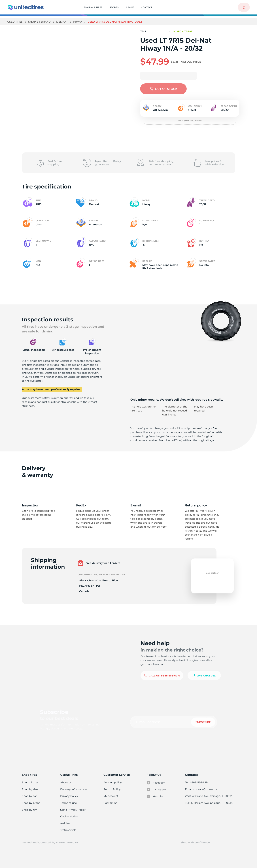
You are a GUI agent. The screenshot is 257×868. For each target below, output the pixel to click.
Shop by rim (30, 810)
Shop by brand (40, 22)
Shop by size (30, 789)
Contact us (110, 803)
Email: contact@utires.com (203, 789)
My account (111, 796)
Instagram (156, 790)
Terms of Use (69, 803)
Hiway (78, 22)
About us (66, 782)
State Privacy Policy (73, 810)
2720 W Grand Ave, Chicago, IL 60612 (209, 796)
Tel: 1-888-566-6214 (197, 782)
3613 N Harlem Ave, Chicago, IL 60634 (209, 803)
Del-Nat (62, 22)
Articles (65, 823)
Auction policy (112, 782)
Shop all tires (30, 782)
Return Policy (112, 789)
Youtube (155, 796)
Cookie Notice (69, 816)
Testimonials (68, 830)
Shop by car (29, 796)
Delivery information (73, 789)
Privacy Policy (69, 796)
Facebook (156, 783)
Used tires (15, 22)
